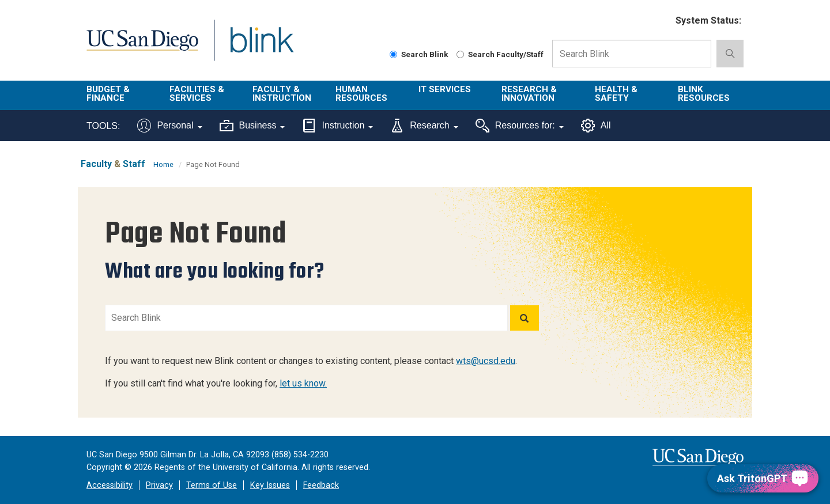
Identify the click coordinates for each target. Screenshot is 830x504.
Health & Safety (616, 94)
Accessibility (110, 485)
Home (163, 164)
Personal (169, 126)
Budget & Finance (108, 94)
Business (252, 126)
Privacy (159, 485)
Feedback (321, 485)
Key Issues (270, 485)
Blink (261, 47)
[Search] (525, 318)
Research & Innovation (529, 94)
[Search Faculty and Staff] (460, 54)
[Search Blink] (393, 54)
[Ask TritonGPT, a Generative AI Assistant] (763, 478)
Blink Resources (704, 94)
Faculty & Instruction (282, 94)
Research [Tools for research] (424, 126)
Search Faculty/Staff (500, 54)
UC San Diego (142, 47)
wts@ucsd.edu (486, 361)
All (596, 126)
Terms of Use (212, 485)
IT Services (445, 89)
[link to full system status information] (660, 21)
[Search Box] (632, 54)
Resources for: (520, 126)
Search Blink (419, 54)
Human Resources (361, 94)
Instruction (337, 126)
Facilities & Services (197, 94)
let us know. (303, 383)
